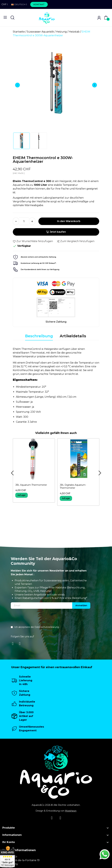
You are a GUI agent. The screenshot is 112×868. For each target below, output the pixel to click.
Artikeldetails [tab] (73, 336)
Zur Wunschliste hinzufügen (33, 241)
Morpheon (71, 811)
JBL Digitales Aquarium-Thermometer (73, 486)
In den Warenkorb (69, 221)
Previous (17, 85)
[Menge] (24, 221)
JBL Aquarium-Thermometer (31, 485)
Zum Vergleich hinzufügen (75, 241)
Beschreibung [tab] (39, 336)
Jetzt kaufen (56, 232)
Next (95, 85)
